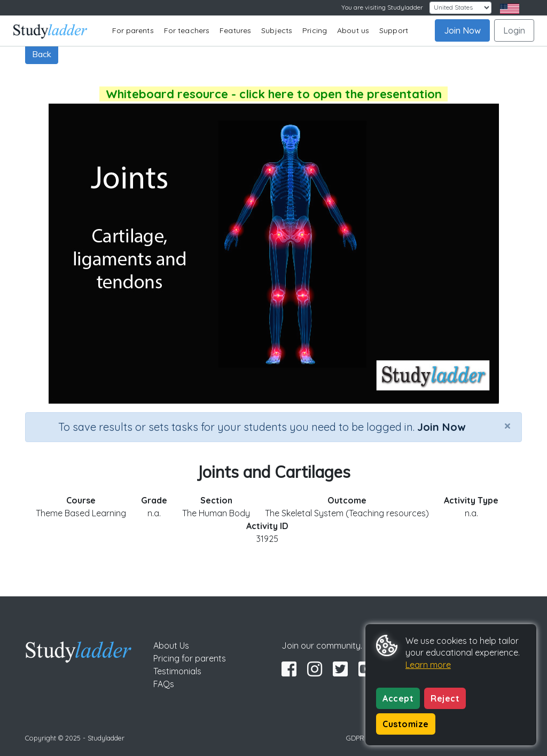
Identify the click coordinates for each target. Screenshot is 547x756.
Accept (398, 698)
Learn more (428, 665)
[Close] (507, 426)
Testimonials (177, 671)
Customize (406, 724)
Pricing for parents (190, 658)
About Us (171, 645)
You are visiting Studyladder (382, 7)
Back (42, 54)
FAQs (164, 684)
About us (353, 30)
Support (394, 30)
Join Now (462, 30)
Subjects (277, 30)
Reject (445, 698)
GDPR (355, 738)
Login (514, 30)
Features (235, 30)
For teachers (187, 30)
